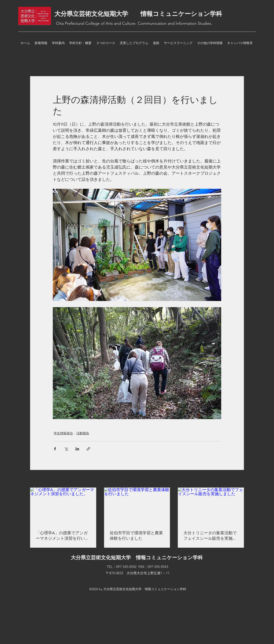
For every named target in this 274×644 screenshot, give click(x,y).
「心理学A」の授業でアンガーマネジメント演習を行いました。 (62, 536)
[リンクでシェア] (88, 449)
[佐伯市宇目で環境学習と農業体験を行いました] (137, 506)
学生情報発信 (63, 433)
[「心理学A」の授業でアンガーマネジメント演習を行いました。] (63, 506)
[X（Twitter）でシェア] (66, 449)
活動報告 (83, 433)
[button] (238, 55)
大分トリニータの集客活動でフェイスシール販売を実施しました (210, 536)
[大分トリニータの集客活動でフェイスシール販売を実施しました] (211, 506)
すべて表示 (236, 479)
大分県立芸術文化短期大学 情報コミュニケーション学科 (138, 14)
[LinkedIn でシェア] (77, 449)
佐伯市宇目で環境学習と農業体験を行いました (136, 536)
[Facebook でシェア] (55, 449)
